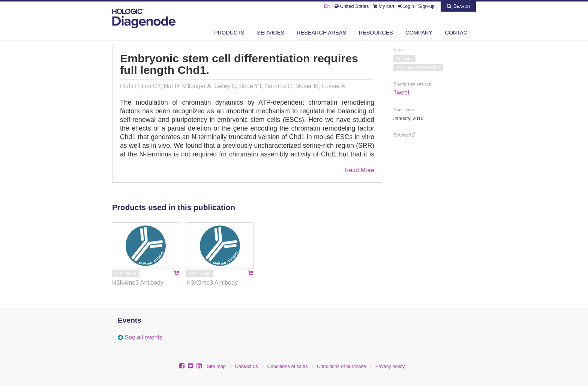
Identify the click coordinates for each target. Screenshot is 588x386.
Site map (216, 366)
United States (352, 6)
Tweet (401, 92)
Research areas (321, 33)
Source (404, 135)
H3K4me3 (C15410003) (418, 68)
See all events (143, 337)
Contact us (247, 366)
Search (458, 6)
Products (229, 33)
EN (327, 6)
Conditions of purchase (341, 366)
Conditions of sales (287, 366)
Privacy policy (390, 366)
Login (406, 6)
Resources (376, 33)
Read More (359, 170)
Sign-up (426, 6)
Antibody (404, 59)
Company (419, 33)
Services (271, 33)
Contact (458, 33)
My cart (384, 6)
